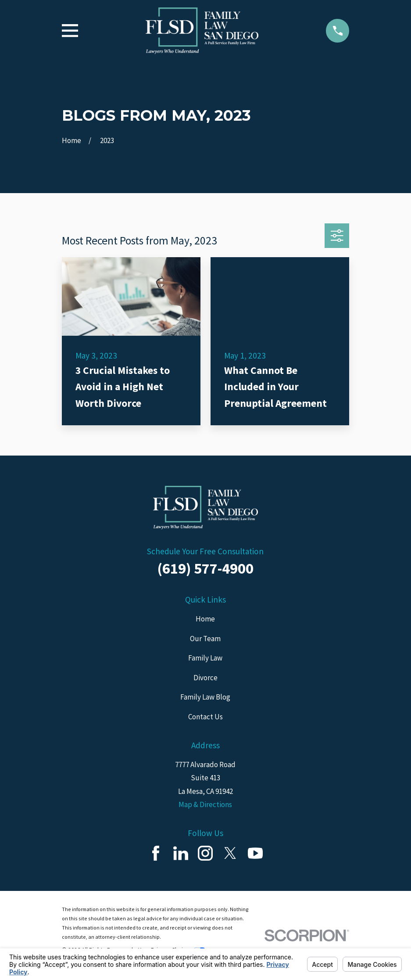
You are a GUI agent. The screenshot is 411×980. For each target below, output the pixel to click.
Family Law (205, 658)
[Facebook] (156, 853)
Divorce (205, 678)
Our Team (205, 639)
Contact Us (205, 717)
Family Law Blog (205, 697)
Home (205, 619)
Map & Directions (205, 804)
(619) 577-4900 (205, 568)
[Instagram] (205, 853)
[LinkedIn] (181, 853)
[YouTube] (255, 853)
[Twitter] (230, 853)
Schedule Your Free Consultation (205, 551)
